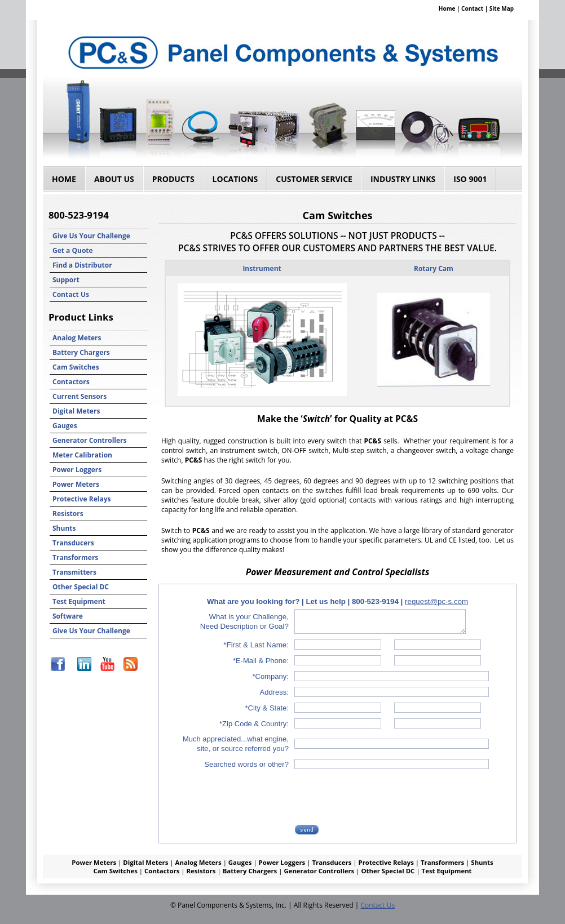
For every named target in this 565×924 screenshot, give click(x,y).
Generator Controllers (90, 440)
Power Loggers (77, 470)
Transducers (73, 543)
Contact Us (71, 294)
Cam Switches (76, 367)
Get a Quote (73, 250)
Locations (235, 179)
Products (173, 179)
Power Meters (76, 484)
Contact (472, 8)
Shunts (64, 528)
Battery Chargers (81, 352)
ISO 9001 (470, 179)
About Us (114, 179)
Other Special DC (81, 587)
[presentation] (382, 797)
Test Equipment (79, 601)
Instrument (262, 268)
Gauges (65, 426)
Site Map (502, 8)
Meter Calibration (82, 455)
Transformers (75, 557)
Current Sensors (80, 396)
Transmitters (74, 572)
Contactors (71, 382)
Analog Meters (77, 338)
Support (66, 280)
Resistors (68, 514)
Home (447, 8)
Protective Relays (82, 499)
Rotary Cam (434, 268)
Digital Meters (76, 411)
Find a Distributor (82, 265)
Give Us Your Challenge (91, 236)
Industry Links (403, 179)
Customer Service (314, 179)
